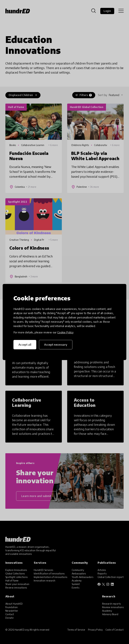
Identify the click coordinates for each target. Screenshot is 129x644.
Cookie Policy (65, 332)
